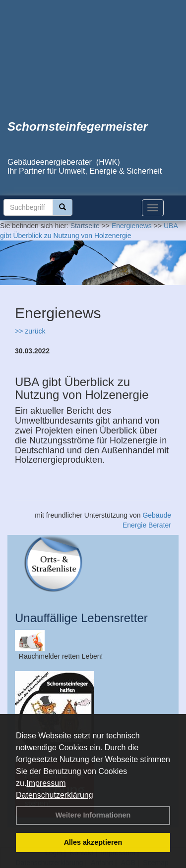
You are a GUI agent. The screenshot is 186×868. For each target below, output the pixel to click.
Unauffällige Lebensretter (81, 618)
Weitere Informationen (93, 815)
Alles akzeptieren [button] (93, 842)
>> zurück (30, 331)
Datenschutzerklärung (55, 795)
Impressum (46, 783)
